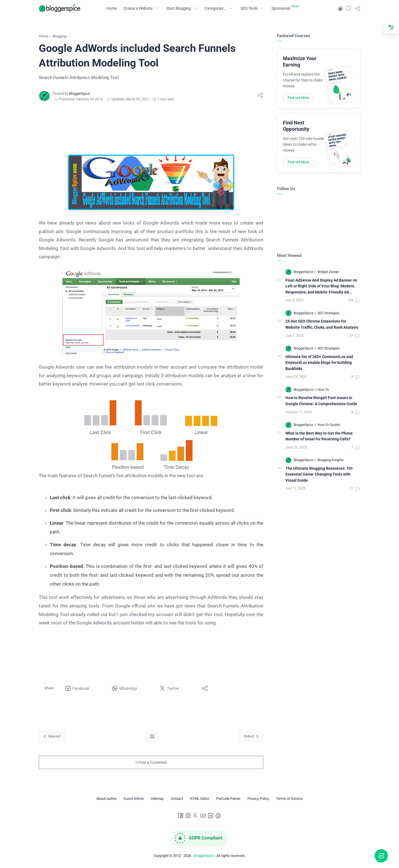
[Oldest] (251, 736)
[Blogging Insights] (331, 460)
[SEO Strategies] (328, 313)
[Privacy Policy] (258, 799)
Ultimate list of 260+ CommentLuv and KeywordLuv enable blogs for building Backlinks (319, 363)
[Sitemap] (157, 799)
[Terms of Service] (289, 799)
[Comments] (354, 301)
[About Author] (107, 799)
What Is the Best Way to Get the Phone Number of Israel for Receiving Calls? (319, 436)
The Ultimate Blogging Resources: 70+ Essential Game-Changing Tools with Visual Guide (319, 474)
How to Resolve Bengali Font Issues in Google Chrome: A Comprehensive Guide (321, 401)
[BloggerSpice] (79, 94)
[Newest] (52, 736)
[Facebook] (181, 816)
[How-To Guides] (329, 425)
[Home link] (152, 736)
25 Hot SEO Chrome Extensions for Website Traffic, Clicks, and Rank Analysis (322, 324)
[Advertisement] (151, 128)
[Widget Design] (328, 272)
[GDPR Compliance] (199, 838)
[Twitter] (196, 816)
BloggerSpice (204, 856)
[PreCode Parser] (228, 799)
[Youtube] (203, 816)
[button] (340, 8)
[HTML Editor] (199, 799)
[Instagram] (188, 816)
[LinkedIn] (211, 816)
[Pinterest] (218, 816)
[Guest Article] (134, 799)
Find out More (298, 98)
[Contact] (177, 799)
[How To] (323, 390)
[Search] (349, 8)
